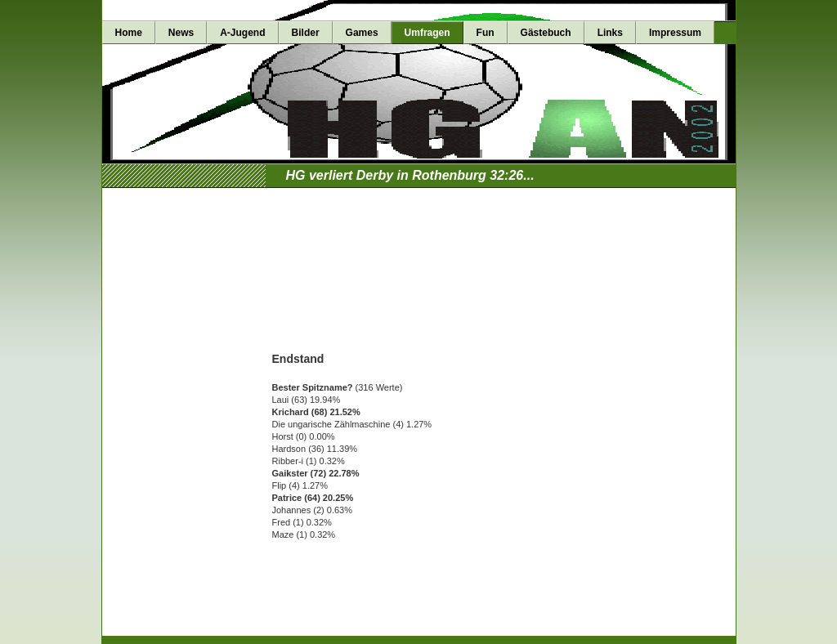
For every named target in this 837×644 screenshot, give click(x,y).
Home (129, 33)
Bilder (306, 33)
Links (610, 33)
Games (362, 33)
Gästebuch (546, 33)
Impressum (675, 33)
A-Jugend (242, 33)
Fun (486, 33)
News (181, 33)
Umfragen (427, 33)
